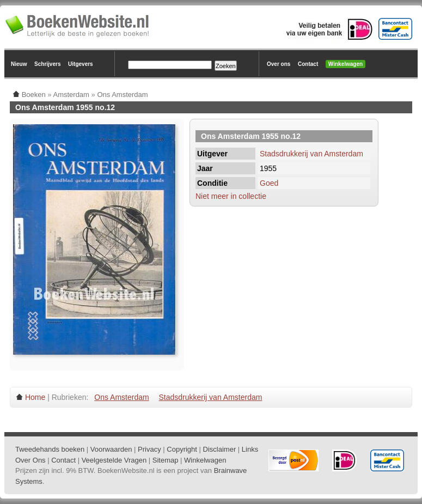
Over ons (279, 64)
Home (35, 397)
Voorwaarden (111, 449)
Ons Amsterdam (121, 397)
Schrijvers (47, 64)
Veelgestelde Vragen (114, 460)
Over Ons (30, 460)
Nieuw (19, 64)
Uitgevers (81, 64)
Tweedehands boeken (50, 449)
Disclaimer (220, 449)
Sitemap (166, 460)
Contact (308, 64)
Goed (269, 183)
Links (250, 449)
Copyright (182, 449)
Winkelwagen (345, 64)
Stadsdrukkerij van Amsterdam (311, 154)
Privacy (149, 449)
